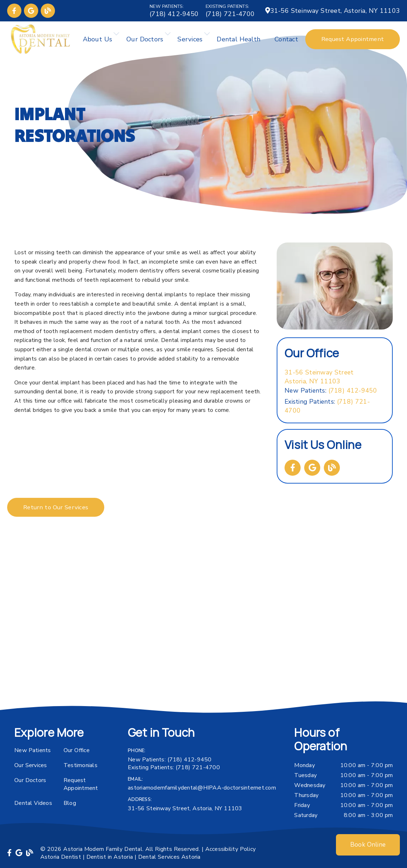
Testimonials (81, 765)
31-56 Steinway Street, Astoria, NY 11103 (185, 808)
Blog (70, 803)
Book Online (368, 845)
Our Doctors (145, 39)
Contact (286, 39)
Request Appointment (81, 784)
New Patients (33, 750)
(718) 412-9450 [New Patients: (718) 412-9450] (331, 390)
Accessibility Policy (231, 849)
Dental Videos (33, 803)
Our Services (31, 765)
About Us (98, 39)
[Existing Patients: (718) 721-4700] (230, 11)
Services (190, 39)
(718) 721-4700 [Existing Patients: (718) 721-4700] (327, 406)
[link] (14, 11)
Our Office (77, 750)
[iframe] (203, 629)
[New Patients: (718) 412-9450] (174, 11)
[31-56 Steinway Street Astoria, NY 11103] (319, 377)
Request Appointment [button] (353, 39)
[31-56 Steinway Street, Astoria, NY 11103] (333, 11)
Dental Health (238, 39)
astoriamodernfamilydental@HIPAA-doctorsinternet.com (202, 788)
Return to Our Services (56, 507)
